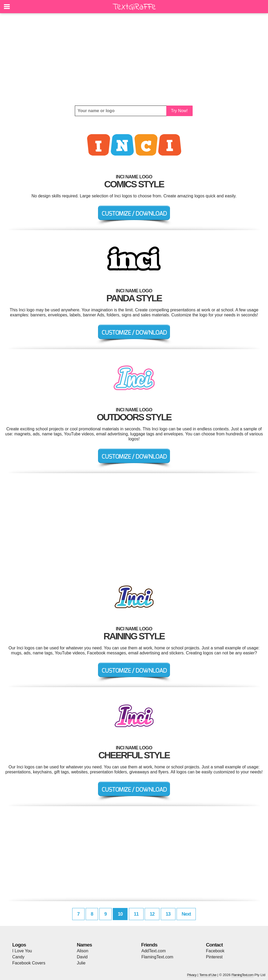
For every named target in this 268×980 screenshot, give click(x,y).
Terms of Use (208, 975)
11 (136, 914)
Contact (215, 945)
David (82, 957)
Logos (19, 945)
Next (186, 914)
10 (120, 914)
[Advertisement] (134, 59)
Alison (83, 951)
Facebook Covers (29, 963)
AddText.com (154, 951)
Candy (18, 957)
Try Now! (179, 111)
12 (152, 914)
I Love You (22, 951)
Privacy (192, 975)
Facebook (215, 951)
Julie (81, 963)
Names (84, 945)
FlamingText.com (157, 957)
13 (168, 914)
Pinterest (214, 957)
